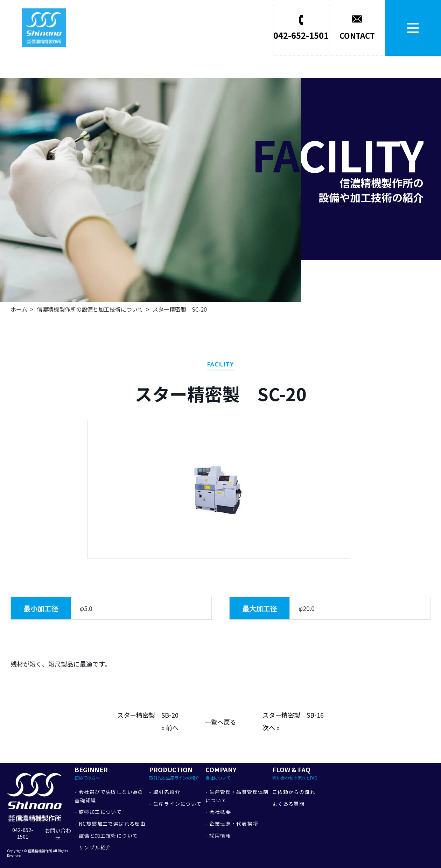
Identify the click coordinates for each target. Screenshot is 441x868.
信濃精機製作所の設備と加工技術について (90, 309)
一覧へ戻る (220, 722)
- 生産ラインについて (175, 804)
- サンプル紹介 (93, 847)
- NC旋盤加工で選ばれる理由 (110, 824)
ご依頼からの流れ (294, 792)
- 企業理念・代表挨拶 (232, 824)
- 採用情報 (218, 835)
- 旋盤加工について (98, 812)
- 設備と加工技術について (106, 835)
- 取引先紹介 (165, 792)
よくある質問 (288, 804)
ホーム (19, 309)
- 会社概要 (218, 812)
